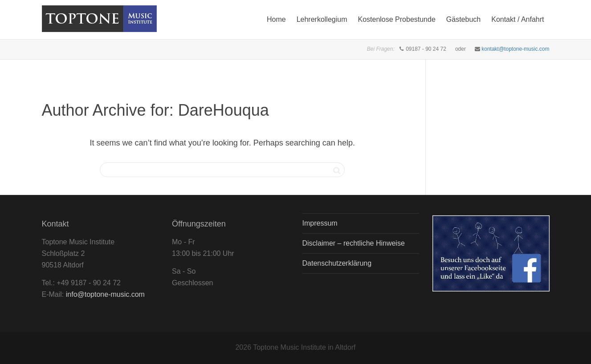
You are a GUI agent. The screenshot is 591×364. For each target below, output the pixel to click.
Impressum (320, 223)
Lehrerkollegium (322, 19)
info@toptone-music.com (105, 294)
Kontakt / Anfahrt (518, 19)
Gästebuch (463, 19)
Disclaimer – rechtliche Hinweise (354, 243)
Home (276, 19)
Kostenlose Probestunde (396, 19)
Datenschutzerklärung (337, 263)
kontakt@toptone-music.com (515, 49)
